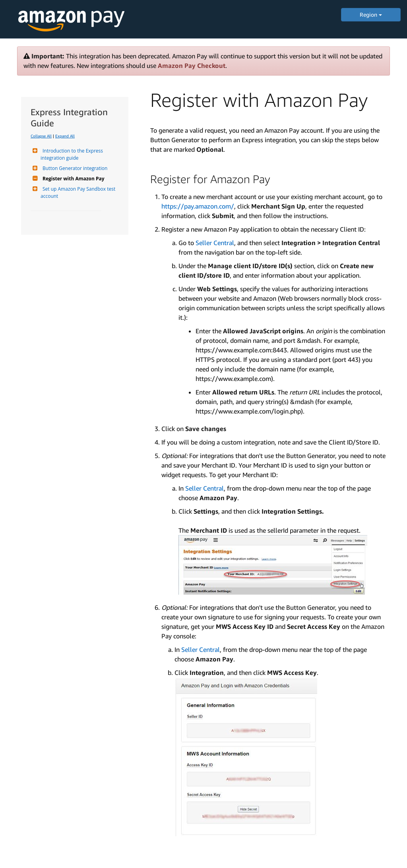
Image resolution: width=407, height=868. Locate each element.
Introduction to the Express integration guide (72, 154)
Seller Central (215, 243)
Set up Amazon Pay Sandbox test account (78, 192)
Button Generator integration (74, 168)
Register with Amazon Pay (73, 179)
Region (371, 14)
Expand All (65, 136)
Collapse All (41, 136)
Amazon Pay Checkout (192, 66)
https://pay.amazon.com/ (198, 206)
